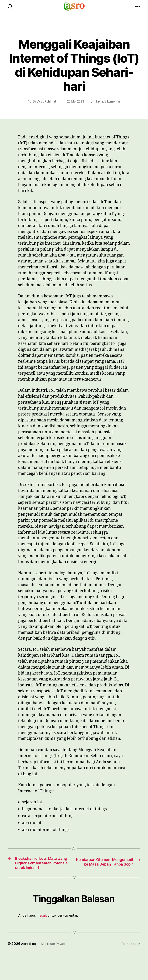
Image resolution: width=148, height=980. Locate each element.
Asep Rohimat (46, 101)
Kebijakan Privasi (55, 952)
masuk (42, 924)
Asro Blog (29, 952)
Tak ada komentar (109, 101)
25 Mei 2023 (76, 101)
